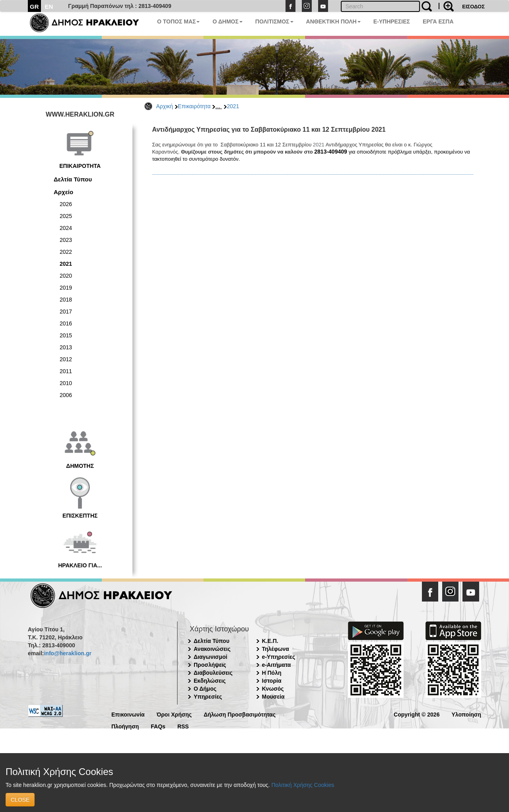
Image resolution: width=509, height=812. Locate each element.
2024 (66, 228)
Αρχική (165, 106)
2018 (66, 300)
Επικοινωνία (128, 714)
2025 (66, 216)
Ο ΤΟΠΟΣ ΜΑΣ (178, 21)
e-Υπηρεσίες (279, 657)
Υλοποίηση (466, 714)
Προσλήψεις (210, 665)
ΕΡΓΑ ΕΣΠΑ (438, 21)
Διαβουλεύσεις (213, 673)
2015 (66, 335)
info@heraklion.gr (67, 653)
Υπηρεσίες (208, 697)
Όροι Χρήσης (174, 714)
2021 (233, 106)
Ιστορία (272, 681)
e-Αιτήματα (277, 665)
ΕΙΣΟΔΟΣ (473, 7)
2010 (66, 383)
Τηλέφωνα (276, 649)
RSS (183, 726)
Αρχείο (63, 192)
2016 (66, 323)
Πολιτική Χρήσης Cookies (303, 785)
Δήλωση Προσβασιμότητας (240, 714)
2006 (66, 395)
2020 (66, 276)
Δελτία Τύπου (73, 179)
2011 (66, 371)
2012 (66, 359)
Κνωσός (273, 689)
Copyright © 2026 (417, 714)
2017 (66, 312)
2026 (66, 204)
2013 (66, 347)
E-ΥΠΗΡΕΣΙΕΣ (392, 21)
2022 (66, 252)
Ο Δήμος (205, 689)
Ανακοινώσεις (212, 649)
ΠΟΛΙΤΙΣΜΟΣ (274, 21)
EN (49, 7)
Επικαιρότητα (194, 106)
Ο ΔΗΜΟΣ (227, 21)
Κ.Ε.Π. (270, 641)
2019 (66, 288)
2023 (66, 240)
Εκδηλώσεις (210, 681)
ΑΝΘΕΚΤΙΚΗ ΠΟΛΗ (333, 21)
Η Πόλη (272, 673)
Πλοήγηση (125, 726)
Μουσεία (273, 697)
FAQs (158, 726)
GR (34, 7)
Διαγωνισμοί (210, 657)
